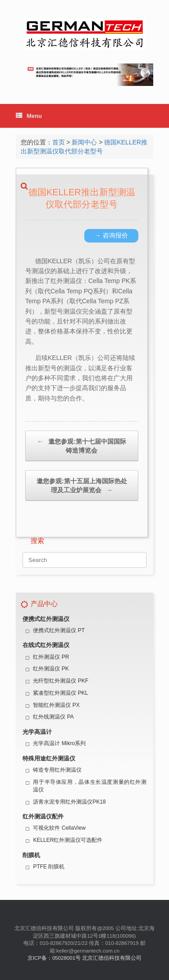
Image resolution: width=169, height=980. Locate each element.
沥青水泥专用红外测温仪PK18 (69, 802)
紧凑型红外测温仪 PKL (60, 693)
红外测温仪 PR (51, 657)
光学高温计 (37, 732)
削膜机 (31, 855)
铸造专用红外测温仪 (57, 770)
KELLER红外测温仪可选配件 (68, 840)
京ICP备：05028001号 (54, 958)
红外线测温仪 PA (53, 717)
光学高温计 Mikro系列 (59, 743)
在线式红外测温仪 (46, 645)
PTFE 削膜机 (49, 867)
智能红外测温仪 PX (56, 705)
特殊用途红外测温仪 (49, 758)
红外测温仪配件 (43, 816)
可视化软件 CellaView (59, 828)
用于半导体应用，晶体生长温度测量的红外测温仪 (90, 786)
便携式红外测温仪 (46, 619)
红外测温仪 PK (51, 669)
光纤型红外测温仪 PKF (61, 681)
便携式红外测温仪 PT (59, 630)
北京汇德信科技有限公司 (112, 958)
